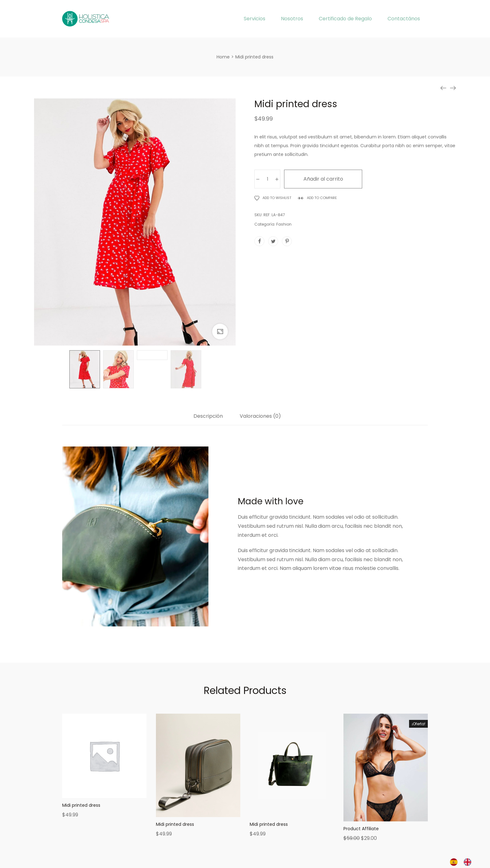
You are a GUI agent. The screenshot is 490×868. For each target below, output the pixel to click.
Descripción (208, 416)
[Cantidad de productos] (267, 179)
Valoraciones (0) (260, 416)
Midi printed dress (81, 805)
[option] (469, 862)
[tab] (208, 419)
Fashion (284, 224)
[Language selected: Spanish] (464, 862)
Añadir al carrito (323, 179)
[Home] (223, 57)
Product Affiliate (361, 829)
